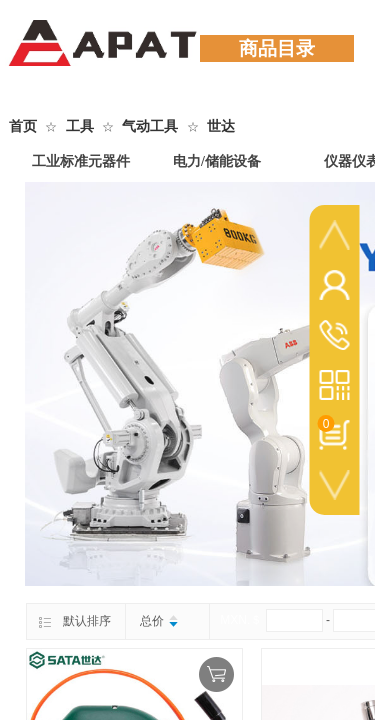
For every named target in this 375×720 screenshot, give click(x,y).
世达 (221, 126)
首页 (23, 126)
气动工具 (150, 126)
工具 (80, 126)
